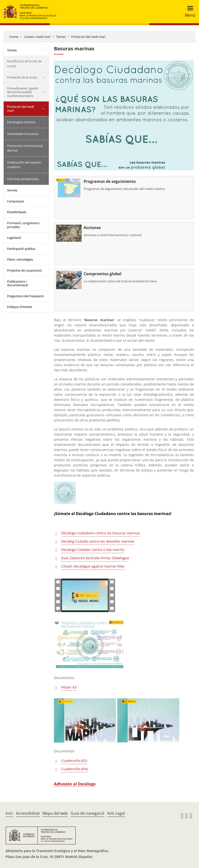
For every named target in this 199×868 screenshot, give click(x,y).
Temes (61, 37)
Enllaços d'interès (20, 307)
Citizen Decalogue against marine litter (93, 566)
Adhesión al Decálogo (75, 784)
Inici (9, 813)
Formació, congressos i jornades (24, 225)
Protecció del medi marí (88, 37)
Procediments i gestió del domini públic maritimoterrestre (23, 92)
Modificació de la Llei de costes (24, 64)
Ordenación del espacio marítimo (24, 165)
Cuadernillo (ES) (74, 761)
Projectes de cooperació (24, 270)
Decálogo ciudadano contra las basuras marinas (101, 533)
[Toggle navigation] (189, 12)
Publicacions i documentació (18, 283)
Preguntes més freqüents (25, 296)
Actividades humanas (23, 134)
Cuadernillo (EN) (75, 769)
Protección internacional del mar (25, 148)
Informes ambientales (23, 179)
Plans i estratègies (20, 259)
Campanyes (16, 201)
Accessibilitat (28, 813)
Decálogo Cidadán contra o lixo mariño (93, 550)
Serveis (12, 190)
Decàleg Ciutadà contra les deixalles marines (98, 541)
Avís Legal (116, 813)
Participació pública (21, 249)
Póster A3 (69, 687)
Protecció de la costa (22, 77)
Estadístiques (17, 212)
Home (14, 37)
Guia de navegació (88, 813)
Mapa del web (55, 813)
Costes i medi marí (37, 37)
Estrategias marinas (21, 122)
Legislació (14, 238)
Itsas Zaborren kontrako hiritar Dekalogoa (95, 558)
